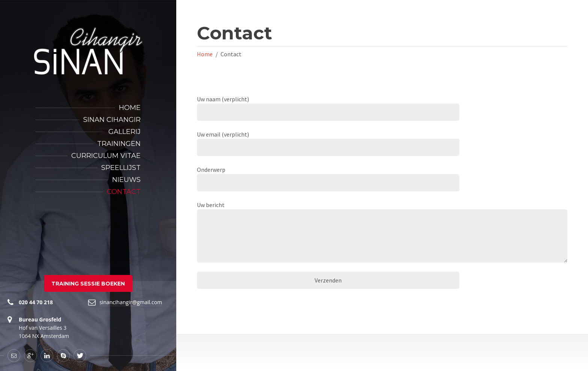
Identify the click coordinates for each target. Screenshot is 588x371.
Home (130, 108)
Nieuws (126, 180)
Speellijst (121, 168)
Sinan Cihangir (112, 120)
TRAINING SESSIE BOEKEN (88, 284)
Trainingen (119, 144)
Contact (124, 192)
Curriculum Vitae (106, 156)
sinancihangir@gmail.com (131, 302)
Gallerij (124, 132)
